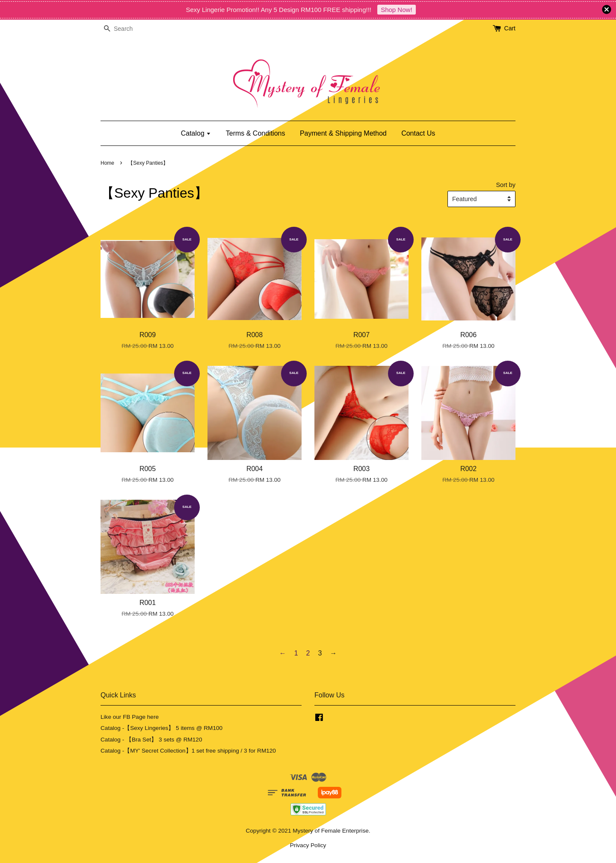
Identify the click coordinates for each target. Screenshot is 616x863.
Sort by (506, 185)
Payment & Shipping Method (343, 133)
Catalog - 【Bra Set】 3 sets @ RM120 (151, 740)
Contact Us (418, 133)
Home (107, 163)
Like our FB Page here (130, 717)
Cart (510, 28)
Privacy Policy (308, 845)
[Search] (126, 29)
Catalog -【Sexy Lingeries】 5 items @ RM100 (161, 728)
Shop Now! (396, 10)
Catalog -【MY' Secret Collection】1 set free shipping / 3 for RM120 (188, 751)
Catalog (196, 133)
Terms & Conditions (256, 133)
